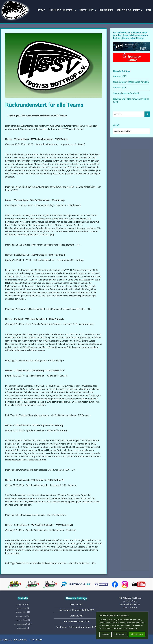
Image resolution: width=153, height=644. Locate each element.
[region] (122, 625)
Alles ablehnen (120, 634)
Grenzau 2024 (120, 88)
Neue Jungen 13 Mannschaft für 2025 (131, 82)
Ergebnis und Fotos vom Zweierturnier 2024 (76, 627)
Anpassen (105, 634)
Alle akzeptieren (137, 634)
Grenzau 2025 (120, 76)
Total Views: (19, 620)
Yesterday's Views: (21, 612)
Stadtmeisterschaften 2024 (126, 93)
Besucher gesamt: (20, 624)
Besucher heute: (22, 609)
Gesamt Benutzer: (22, 628)
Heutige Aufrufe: (22, 605)
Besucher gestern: (22, 616)
